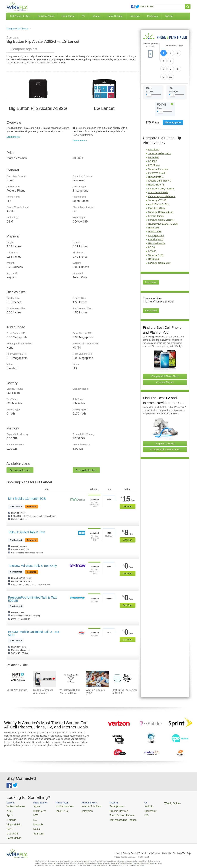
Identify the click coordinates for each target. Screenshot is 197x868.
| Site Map (177, 848)
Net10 (9, 825)
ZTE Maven (154, 145)
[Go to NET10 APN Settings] (18, 679)
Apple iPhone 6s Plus (159, 185)
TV (84, 16)
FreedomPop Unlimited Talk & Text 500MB (32, 599)
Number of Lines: (174, 46)
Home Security (115, 16)
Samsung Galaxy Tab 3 (160, 134)
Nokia (32, 825)
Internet (96, 16)
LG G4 (151, 227)
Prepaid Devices (106, 810)
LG (31, 818)
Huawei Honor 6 (156, 165)
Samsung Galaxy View (159, 243)
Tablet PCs (57, 810)
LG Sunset (153, 138)
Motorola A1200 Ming (159, 173)
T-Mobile (10, 818)
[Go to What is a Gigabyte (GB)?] (97, 679)
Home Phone (68, 16)
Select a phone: (150, 45)
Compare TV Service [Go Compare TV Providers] (165, 424)
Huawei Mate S (156, 157)
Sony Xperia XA (156, 216)
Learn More (151, 262)
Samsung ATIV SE (157, 181)
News (143, 6)
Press (150, 6)
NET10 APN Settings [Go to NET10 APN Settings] (17, 690)
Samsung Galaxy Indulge (161, 192)
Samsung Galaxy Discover (161, 200)
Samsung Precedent (158, 149)
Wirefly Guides (154, 803)
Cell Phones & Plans (20, 16)
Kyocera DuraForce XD (160, 161)
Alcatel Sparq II (156, 220)
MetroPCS (11, 829)
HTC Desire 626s (157, 224)
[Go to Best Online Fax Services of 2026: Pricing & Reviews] (124, 679)
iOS (130, 814)
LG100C (152, 231)
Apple (32, 806)
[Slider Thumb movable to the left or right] (149, 76)
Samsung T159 (156, 235)
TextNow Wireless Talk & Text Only (32, 566)
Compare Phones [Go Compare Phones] (165, 363)
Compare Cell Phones (17, 29)
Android (132, 806)
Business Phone (46, 16)
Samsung (34, 829)
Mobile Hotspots (59, 806)
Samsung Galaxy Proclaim (161, 169)
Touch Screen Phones (109, 814)
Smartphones (105, 806)
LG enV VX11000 (157, 153)
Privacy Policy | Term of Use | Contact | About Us (147, 848)
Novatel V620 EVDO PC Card (163, 204)
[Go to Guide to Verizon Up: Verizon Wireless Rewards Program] (44, 679)
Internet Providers (83, 806)
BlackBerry (35, 810)
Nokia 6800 (154, 239)
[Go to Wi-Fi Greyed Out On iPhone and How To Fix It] (71, 679)
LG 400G (153, 141)
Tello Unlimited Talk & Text (26, 532)
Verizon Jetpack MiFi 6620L (162, 177)
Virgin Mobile (12, 822)
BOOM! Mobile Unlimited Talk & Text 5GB (34, 633)
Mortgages (152, 16)
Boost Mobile (12, 833)
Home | (118, 848)
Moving (169, 16)
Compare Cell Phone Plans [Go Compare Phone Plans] (165, 357)
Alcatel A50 (154, 130)
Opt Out (186, 848)
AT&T (9, 810)
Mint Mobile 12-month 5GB (27, 499)
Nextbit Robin (155, 212)
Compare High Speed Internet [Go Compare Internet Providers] (165, 430)
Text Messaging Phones (110, 818)
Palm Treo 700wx (157, 188)
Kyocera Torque (156, 196)
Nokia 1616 (154, 208)
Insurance (135, 16)
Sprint (9, 814)
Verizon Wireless (14, 806)
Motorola (34, 822)
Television (79, 810)
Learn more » (14, 137)
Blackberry (133, 810)
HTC (32, 814)
